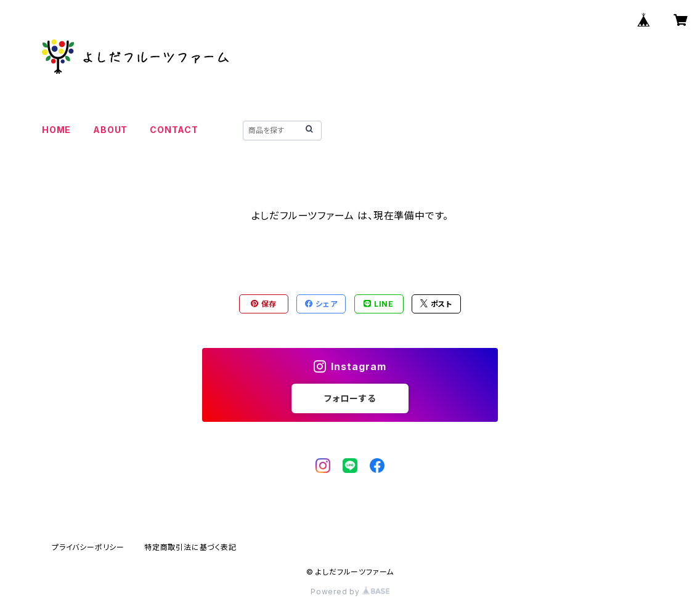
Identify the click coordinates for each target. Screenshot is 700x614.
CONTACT (174, 130)
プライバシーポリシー (88, 547)
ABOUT (110, 130)
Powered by (350, 592)
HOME (56, 130)
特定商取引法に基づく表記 (190, 547)
